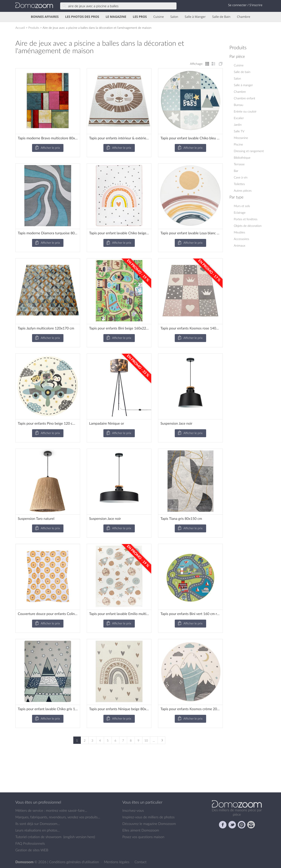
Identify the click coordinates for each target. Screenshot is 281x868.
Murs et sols (242, 206)
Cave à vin (241, 177)
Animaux (240, 245)
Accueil (20, 28)
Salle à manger (243, 85)
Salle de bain (242, 72)
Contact (141, 862)
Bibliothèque (242, 157)
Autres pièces (243, 190)
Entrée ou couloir (245, 111)
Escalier (239, 118)
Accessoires (241, 239)
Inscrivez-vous (133, 810)
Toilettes (239, 184)
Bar (236, 171)
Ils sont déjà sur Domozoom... (38, 824)
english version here (79, 837)
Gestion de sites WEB (32, 850)
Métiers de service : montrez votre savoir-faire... (51, 810)
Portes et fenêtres (246, 219)
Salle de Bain (221, 17)
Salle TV (239, 131)
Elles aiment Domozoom (141, 830)
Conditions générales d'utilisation (75, 862)
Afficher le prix (47, 148)
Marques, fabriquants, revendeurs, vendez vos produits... (58, 817)
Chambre (243, 17)
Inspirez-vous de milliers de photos (149, 817)
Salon (174, 17)
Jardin (238, 125)
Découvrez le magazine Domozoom (149, 824)
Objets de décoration (248, 226)
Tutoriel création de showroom (38, 837)
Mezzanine (241, 138)
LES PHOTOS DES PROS (82, 17)
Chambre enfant (244, 98)
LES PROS (140, 17)
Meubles (240, 232)
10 (146, 740)
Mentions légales (117, 862)
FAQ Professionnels (30, 843)
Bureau (239, 105)
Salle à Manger (195, 17)
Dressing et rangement (249, 151)
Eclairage (240, 212)
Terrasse (239, 164)
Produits (34, 28)
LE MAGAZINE (116, 17)
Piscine (238, 144)
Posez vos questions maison (143, 837)
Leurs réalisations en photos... (38, 830)
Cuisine (159, 17)
